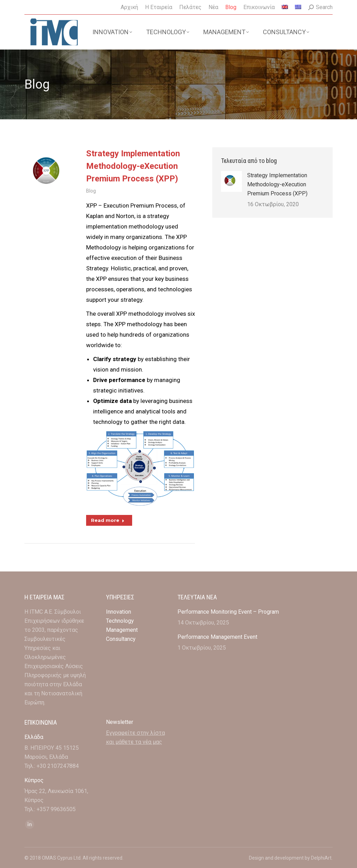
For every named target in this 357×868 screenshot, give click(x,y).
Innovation (119, 612)
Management (123, 630)
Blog (91, 191)
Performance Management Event (217, 637)
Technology (120, 621)
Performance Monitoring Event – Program (228, 612)
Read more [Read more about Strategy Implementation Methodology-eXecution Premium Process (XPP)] (108, 520)
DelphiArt (321, 858)
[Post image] (231, 181)
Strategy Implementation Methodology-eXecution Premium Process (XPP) (133, 166)
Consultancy (121, 639)
